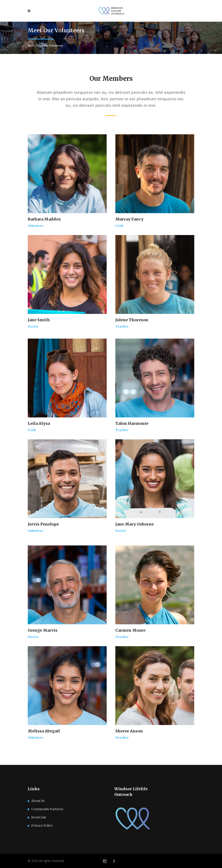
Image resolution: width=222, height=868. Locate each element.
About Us (38, 801)
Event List (39, 817)
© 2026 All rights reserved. (46, 861)
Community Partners (47, 809)
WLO (31, 46)
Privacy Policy (42, 826)
